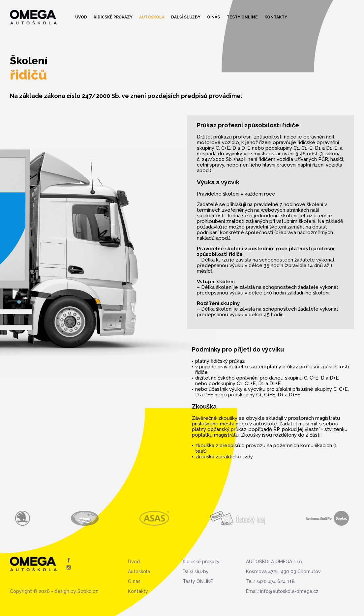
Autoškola (152, 17)
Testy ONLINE (242, 17)
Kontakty (276, 17)
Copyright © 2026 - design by (44, 591)
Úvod (81, 17)
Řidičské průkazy (113, 17)
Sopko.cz (88, 591)
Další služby (186, 17)
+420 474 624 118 (275, 581)
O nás (213, 17)
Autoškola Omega (33, 17)
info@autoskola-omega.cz (289, 591)
